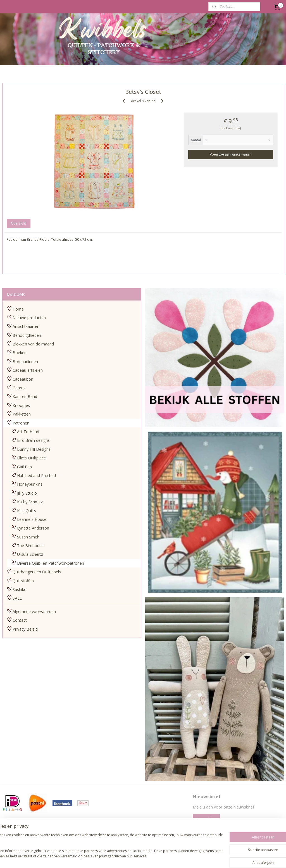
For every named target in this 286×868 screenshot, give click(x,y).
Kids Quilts (27, 511)
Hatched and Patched (36, 475)
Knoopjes (21, 405)
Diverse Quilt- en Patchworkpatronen (51, 563)
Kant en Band (25, 396)
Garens (19, 388)
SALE (17, 598)
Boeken (20, 353)
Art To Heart (28, 432)
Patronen (21, 423)
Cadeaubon (23, 379)
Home (18, 309)
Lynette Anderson (33, 528)
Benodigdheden (27, 335)
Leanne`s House (32, 519)
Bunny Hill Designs (34, 449)
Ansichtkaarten (26, 326)
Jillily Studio (27, 493)
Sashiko (20, 589)
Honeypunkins (30, 484)
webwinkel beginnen (151, 858)
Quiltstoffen (23, 581)
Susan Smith (28, 537)
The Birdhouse (30, 546)
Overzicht (18, 224)
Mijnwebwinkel (200, 858)
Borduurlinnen (25, 362)
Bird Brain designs (33, 440)
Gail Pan (24, 467)
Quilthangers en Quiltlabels (37, 572)
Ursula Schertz (30, 554)
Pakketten (22, 414)
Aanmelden (206, 819)
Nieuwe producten (29, 318)
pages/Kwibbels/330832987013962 (131, 831)
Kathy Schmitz (30, 502)
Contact (20, 620)
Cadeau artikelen (28, 370)
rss (130, 858)
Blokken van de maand (33, 344)
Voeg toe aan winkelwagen (231, 154)
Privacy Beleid (25, 629)
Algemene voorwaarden (34, 611)
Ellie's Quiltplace (31, 458)
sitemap (118, 858)
